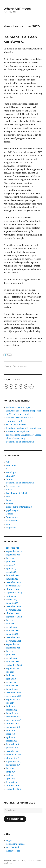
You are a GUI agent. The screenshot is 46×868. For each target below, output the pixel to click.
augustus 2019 (13, 699)
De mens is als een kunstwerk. (20, 39)
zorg (8, 524)
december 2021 (13, 637)
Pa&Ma (9, 503)
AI (7, 469)
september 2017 (14, 761)
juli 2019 (10, 703)
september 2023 (14, 593)
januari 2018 (12, 748)
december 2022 (13, 606)
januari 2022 (12, 634)
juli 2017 (10, 768)
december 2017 (13, 751)
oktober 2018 (12, 724)
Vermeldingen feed (15, 844)
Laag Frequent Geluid (16, 493)
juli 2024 (10, 558)
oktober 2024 (13, 548)
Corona (10, 479)
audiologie (11, 472)
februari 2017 (12, 782)
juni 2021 (10, 655)
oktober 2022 (13, 613)
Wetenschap (12, 521)
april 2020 (11, 679)
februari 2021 (12, 662)
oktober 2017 (12, 758)
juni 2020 (11, 675)
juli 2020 (10, 672)
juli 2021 (10, 651)
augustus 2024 (13, 555)
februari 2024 (13, 575)
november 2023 (14, 586)
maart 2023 (12, 600)
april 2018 (11, 737)
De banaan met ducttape (18, 407)
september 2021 (14, 644)
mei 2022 (11, 624)
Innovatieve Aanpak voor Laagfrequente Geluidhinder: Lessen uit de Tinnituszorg (24, 435)
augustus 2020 (13, 668)
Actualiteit (11, 466)
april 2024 (11, 568)
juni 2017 (10, 772)
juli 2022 (10, 620)
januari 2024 (12, 579)
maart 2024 (12, 572)
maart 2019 (12, 710)
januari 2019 (12, 713)
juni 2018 (10, 730)
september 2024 (14, 551)
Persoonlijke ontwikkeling (19, 507)
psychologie (12, 510)
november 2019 (14, 696)
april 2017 (11, 779)
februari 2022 (13, 631)
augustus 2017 (13, 765)
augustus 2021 (13, 648)
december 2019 (13, 693)
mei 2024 (11, 565)
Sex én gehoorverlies (16, 425)
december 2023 (13, 582)
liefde (9, 500)
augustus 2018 (13, 727)
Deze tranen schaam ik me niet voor (24, 428)
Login (9, 840)
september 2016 (14, 789)
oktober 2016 (12, 786)
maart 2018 (11, 741)
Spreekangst (12, 517)
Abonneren (15, 819)
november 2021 (13, 641)
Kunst (9, 490)
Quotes (9, 514)
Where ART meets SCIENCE (14, 861)
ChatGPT (10, 476)
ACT (8, 462)
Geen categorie (20, 366)
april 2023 (11, 596)
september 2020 (14, 665)
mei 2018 (10, 734)
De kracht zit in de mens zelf (20, 442)
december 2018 (13, 717)
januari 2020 (12, 689)
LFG (8, 497)
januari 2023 (12, 603)
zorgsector (11, 528)
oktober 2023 (13, 589)
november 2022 (14, 610)
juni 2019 (10, 706)
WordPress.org (13, 851)
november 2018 (13, 720)
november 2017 (13, 755)
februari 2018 (12, 744)
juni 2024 (11, 562)
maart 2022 (12, 627)
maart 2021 (11, 658)
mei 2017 (10, 775)
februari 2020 (13, 686)
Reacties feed (12, 847)
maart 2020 (12, 682)
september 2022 (14, 617)
